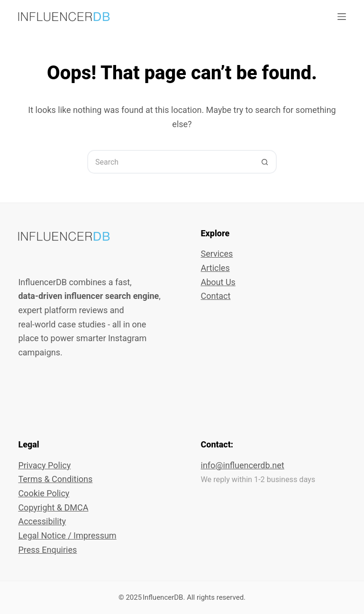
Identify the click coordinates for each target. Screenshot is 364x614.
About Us (218, 282)
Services (217, 254)
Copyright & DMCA (53, 507)
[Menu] (342, 17)
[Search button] (265, 162)
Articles (215, 268)
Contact (216, 296)
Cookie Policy (44, 493)
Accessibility (42, 521)
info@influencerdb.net (243, 465)
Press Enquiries (47, 550)
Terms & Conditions (55, 479)
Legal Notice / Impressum (67, 535)
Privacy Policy (44, 465)
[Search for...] (170, 162)
